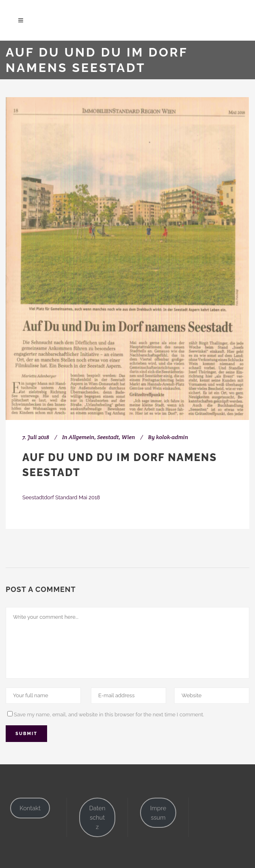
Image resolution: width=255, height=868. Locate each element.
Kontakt (30, 808)
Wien (129, 437)
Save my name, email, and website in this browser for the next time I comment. (109, 715)
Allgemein (82, 437)
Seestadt (108, 437)
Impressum (158, 813)
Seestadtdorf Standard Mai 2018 (61, 497)
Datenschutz (97, 817)
